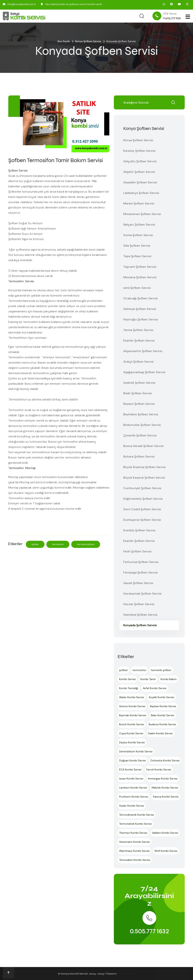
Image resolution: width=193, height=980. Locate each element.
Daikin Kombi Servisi (160, 733)
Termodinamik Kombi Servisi (137, 815)
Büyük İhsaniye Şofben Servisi (144, 467)
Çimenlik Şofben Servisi (140, 435)
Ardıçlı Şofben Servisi (138, 362)
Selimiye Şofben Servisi (140, 309)
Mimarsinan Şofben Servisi (142, 214)
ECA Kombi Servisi (130, 770)
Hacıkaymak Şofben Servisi (142, 594)
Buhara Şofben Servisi (139, 456)
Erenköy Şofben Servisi (139, 530)
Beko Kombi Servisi (163, 715)
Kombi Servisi (127, 679)
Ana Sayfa (64, 41)
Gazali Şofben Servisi (138, 583)
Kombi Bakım (169, 679)
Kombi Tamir (148, 679)
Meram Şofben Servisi (139, 203)
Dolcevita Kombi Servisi (165, 760)
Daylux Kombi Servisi (132, 742)
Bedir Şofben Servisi (137, 393)
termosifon (58, 544)
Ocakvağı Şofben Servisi (141, 298)
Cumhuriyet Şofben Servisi (142, 488)
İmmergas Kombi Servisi (163, 779)
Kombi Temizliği (129, 688)
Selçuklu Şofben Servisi (140, 161)
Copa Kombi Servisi (131, 733)
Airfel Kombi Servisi (155, 688)
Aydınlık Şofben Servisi (139, 383)
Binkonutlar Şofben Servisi (142, 425)
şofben (35, 544)
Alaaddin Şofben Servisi (140, 182)
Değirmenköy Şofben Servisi (143, 499)
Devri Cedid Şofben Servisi (142, 509)
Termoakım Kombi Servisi (135, 860)
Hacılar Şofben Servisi (139, 604)
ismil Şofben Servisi (137, 288)
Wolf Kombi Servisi (166, 851)
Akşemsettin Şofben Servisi (143, 351)
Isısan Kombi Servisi (131, 779)
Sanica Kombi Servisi (166, 797)
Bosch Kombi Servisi (132, 724)
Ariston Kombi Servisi (132, 706)
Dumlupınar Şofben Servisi (142, 520)
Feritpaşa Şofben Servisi (141, 572)
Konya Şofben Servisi (88, 41)
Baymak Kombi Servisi (133, 715)
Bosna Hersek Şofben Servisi (143, 446)
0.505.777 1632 (149, 931)
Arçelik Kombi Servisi (161, 697)
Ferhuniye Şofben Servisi (141, 562)
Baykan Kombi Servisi (163, 706)
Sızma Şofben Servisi (138, 235)
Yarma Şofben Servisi (138, 330)
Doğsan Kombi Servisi (132, 760)
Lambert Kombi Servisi (133, 788)
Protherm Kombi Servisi (134, 797)
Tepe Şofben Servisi (137, 256)
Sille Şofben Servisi (137, 246)
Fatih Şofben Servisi (137, 551)
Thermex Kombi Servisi (133, 833)
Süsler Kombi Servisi (132, 806)
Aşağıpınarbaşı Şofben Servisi (144, 372)
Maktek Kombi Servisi (165, 788)
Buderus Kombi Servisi (162, 724)
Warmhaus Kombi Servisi (134, 851)
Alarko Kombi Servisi (132, 697)
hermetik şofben (86, 544)
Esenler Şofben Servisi (139, 341)
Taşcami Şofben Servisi (140, 267)
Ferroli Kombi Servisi (159, 770)
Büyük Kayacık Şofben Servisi (144, 478)
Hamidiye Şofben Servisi (140, 615)
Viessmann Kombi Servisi (134, 842)
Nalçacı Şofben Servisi (139, 225)
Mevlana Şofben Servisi (140, 277)
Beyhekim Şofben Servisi (141, 414)
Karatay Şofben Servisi (139, 151)
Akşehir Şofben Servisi (139, 172)
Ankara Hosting (126, 974)
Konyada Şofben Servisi (140, 625)
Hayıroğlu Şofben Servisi (141, 319)
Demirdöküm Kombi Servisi (136, 751)
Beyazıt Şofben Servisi (139, 404)
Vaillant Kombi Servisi (165, 833)
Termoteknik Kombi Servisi (135, 824)
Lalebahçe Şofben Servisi (141, 193)
